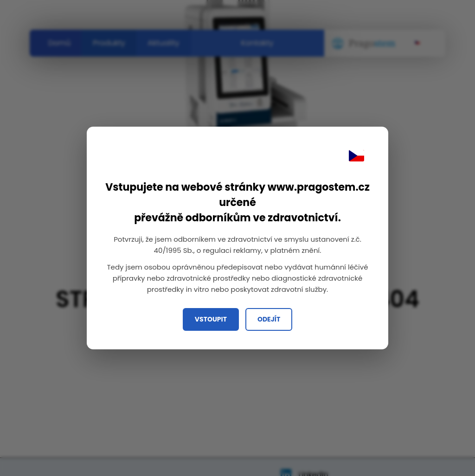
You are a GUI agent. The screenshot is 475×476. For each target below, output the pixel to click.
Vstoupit (211, 319)
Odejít (269, 319)
